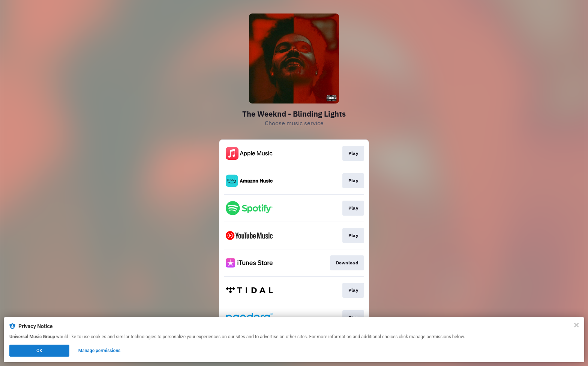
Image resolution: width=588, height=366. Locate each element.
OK (39, 351)
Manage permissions (100, 351)
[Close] (576, 325)
